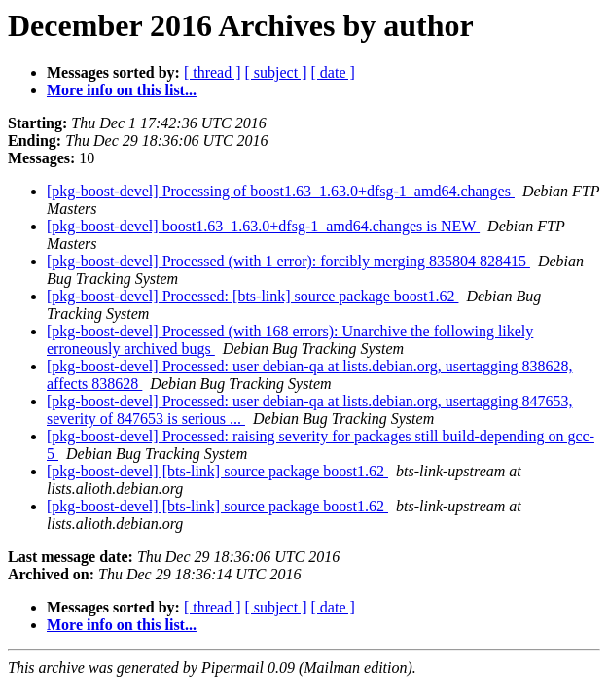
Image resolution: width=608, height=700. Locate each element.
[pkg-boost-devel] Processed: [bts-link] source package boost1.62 (252, 296)
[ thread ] (213, 72)
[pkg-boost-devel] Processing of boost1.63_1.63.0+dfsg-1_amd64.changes (281, 191)
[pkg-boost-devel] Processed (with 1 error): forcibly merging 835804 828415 (288, 261)
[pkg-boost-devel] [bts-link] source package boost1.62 (217, 471)
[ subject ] (276, 72)
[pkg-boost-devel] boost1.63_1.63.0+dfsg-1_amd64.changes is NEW (263, 226)
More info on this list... (122, 90)
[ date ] (333, 72)
